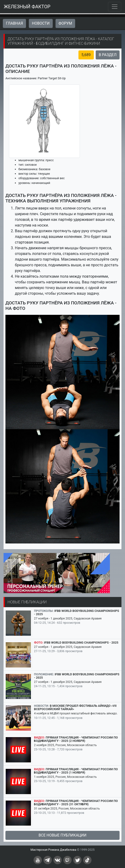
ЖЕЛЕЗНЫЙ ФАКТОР (27, 7)
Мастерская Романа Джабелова (53, 850)
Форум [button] (65, 23)
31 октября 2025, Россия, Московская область (67, 808)
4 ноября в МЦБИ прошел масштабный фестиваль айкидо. (76, 713)
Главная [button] (14, 23)
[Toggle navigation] (115, 7)
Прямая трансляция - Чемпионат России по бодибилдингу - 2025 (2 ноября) (76, 739)
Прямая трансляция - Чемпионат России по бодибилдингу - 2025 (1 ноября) (76, 771)
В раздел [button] (108, 55)
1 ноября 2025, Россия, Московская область (65, 777)
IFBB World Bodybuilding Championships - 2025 (77, 612)
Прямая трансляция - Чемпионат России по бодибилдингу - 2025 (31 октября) (76, 803)
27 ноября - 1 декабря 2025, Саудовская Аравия (68, 618)
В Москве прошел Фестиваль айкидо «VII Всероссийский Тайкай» (75, 707)
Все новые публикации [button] (62, 835)
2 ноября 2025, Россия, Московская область (65, 745)
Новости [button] (41, 23)
